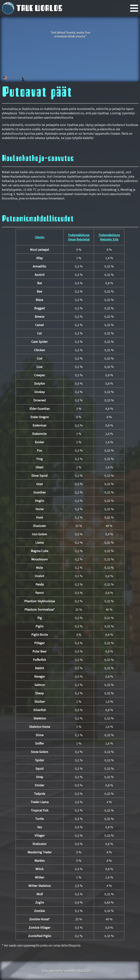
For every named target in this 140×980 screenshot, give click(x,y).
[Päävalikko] (135, 8)
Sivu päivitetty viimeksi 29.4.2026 (66, 970)
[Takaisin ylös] (95, 970)
